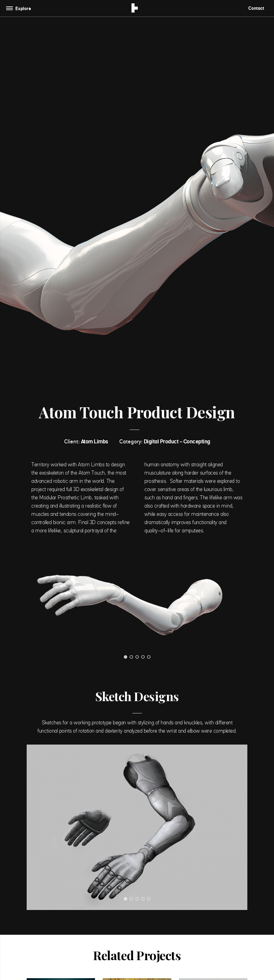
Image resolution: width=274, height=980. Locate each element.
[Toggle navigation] (20, 8)
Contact (256, 8)
